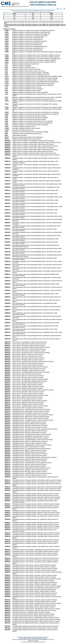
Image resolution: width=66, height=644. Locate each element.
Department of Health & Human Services (27, 637)
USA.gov (47, 637)
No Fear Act (44, 638)
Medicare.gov (40, 637)
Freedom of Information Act (33, 638)
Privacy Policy (23, 638)
